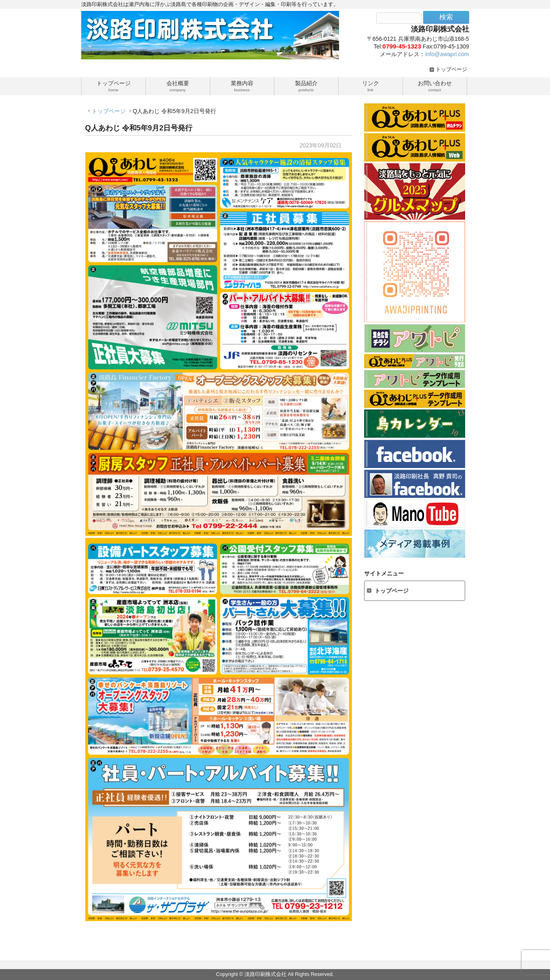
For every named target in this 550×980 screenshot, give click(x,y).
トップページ (451, 69)
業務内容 (242, 86)
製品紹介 (306, 86)
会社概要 (178, 86)
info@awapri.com (447, 54)
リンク (371, 86)
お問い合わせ (435, 86)
